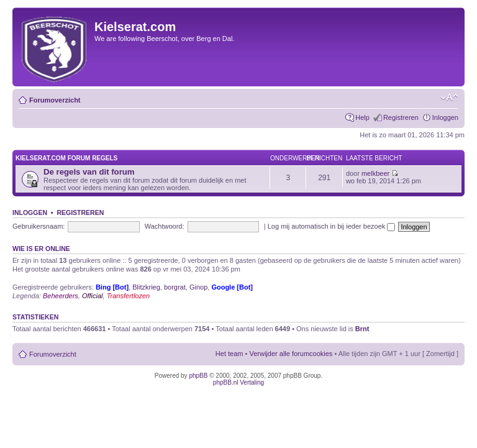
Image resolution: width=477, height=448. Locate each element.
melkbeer (375, 173)
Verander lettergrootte (449, 98)
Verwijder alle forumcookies (291, 354)
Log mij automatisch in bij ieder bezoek (332, 226)
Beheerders (61, 296)
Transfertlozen (129, 296)
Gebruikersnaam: (39, 226)
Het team (229, 354)
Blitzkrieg (146, 287)
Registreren (401, 117)
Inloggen (445, 117)
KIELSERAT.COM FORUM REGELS (66, 158)
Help (362, 117)
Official (93, 296)
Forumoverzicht (55, 100)
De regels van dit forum (89, 172)
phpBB (198, 376)
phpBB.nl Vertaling (238, 382)
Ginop (198, 287)
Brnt (362, 329)
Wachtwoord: (165, 226)
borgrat (175, 287)
